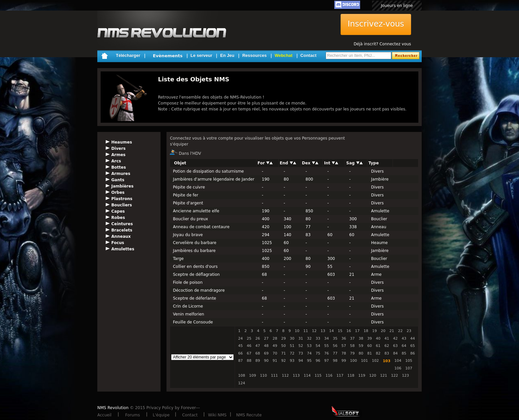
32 (309, 338)
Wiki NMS (217, 415)
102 (375, 361)
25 (249, 338)
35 (335, 338)
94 (301, 361)
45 (240, 346)
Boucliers (121, 205)
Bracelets (122, 230)
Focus (118, 243)
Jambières (122, 186)
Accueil (104, 415)
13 (323, 331)
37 (352, 338)
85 (404, 353)
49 (275, 346)
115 (318, 376)
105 (409, 361)
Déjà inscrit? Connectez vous (382, 44)
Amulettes (123, 249)
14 (331, 331)
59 (361, 346)
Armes (118, 155)
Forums (132, 415)
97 (326, 361)
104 (398, 361)
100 (353, 361)
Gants (118, 180)
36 (344, 338)
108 (241, 376)
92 (283, 361)
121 (383, 376)
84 (395, 353)
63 (395, 346)
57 (344, 346)
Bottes (118, 167)
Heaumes (122, 142)
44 (412, 338)
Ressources (255, 55)
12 (314, 331)
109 (252, 376)
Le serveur (202, 55)
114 (307, 376)
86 (412, 353)
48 (266, 346)
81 (369, 353)
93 (292, 361)
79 (352, 353)
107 (409, 368)
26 (258, 338)
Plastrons (122, 199)
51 (292, 346)
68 (258, 353)
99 (344, 361)
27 (266, 338)
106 (398, 368)
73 (301, 353)
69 (266, 353)
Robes (118, 218)
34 (326, 338)
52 (301, 346)
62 (387, 346)
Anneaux (121, 236)
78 (344, 353)
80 (361, 353)
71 (283, 353)
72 (292, 353)
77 (335, 353)
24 (240, 338)
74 (309, 353)
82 (378, 353)
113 (296, 376)
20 (383, 331)
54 (318, 346)
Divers (118, 148)
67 (249, 353)
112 (285, 376)
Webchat (284, 55)
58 (352, 346)
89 (258, 361)
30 (292, 338)
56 (335, 346)
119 (362, 376)
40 (378, 338)
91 (275, 361)
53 (309, 346)
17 (357, 331)
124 (241, 383)
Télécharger (128, 55)
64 (404, 346)
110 (263, 376)
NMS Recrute (249, 415)
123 (405, 376)
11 (306, 331)
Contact (308, 55)
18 (366, 331)
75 (318, 353)
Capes (118, 211)
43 (404, 338)
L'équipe (161, 415)
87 (240, 361)
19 (374, 331)
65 (412, 346)
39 (369, 338)
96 (318, 361)
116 (329, 376)
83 (387, 353)
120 (373, 376)
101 (364, 361)
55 (326, 346)
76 (326, 353)
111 (274, 376)
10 (297, 331)
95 (309, 361)
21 (392, 331)
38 (361, 338)
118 (351, 376)
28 (275, 338)
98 (335, 361)
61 (378, 346)
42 (395, 338)
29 (283, 338)
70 (275, 353)
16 (349, 331)
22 (400, 331)
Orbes (118, 192)
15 (340, 331)
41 (387, 338)
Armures (121, 174)
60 (369, 346)
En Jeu (227, 55)
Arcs (116, 161)
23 (409, 331)
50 (283, 346)
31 (301, 338)
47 (258, 346)
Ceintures (122, 224)
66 (240, 353)
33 (318, 338)
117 (340, 376)
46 (249, 346)
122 (394, 376)
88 (249, 361)
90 (266, 361)
